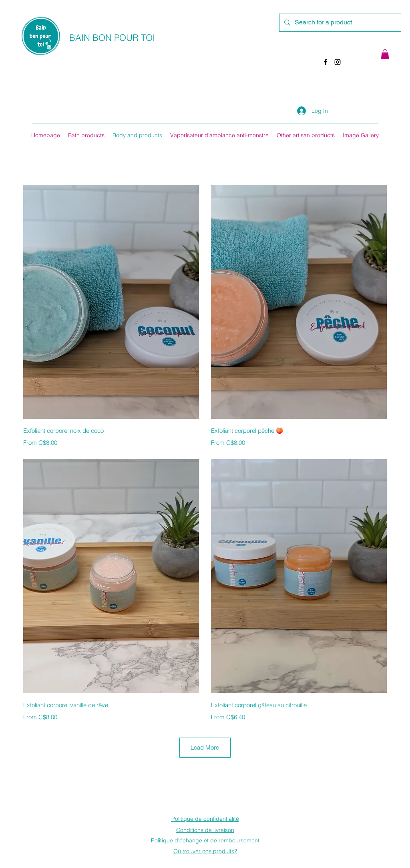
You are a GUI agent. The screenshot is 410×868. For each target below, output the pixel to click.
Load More (205, 747)
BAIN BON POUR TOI (112, 38)
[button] (385, 54)
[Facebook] (326, 62)
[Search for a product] (339, 23)
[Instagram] (338, 62)
